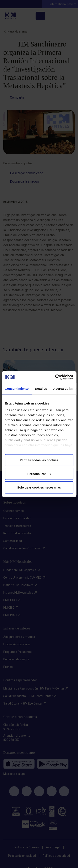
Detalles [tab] (41, 389)
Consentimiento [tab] (17, 389)
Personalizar (39, 474)
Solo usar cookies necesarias (39, 487)
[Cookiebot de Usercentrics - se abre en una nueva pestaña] (56, 377)
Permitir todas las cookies (39, 460)
